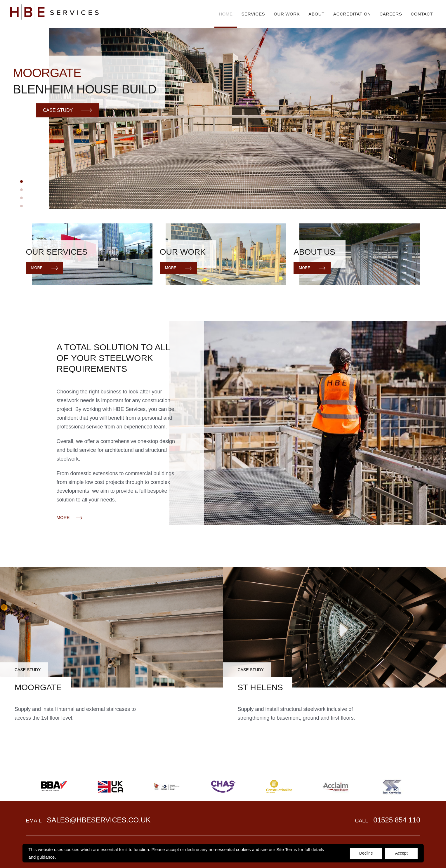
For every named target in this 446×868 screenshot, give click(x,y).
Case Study (68, 110)
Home (226, 14)
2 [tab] (21, 190)
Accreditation (352, 14)
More (45, 268)
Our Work (287, 14)
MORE (70, 518)
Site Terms (287, 849)
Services (253, 14)
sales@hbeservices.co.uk (99, 820)
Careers (391, 14)
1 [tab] (21, 182)
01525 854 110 (397, 820)
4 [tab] (21, 206)
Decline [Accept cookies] (366, 853)
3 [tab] (21, 198)
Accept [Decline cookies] (401, 853)
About (316, 14)
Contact (422, 14)
